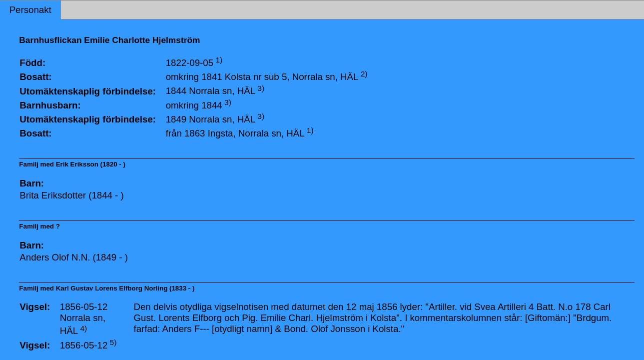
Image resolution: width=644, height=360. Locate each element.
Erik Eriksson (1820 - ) (91, 164)
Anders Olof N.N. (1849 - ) (74, 257)
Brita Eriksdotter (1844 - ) (71, 195)
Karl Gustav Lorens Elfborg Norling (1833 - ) (125, 288)
